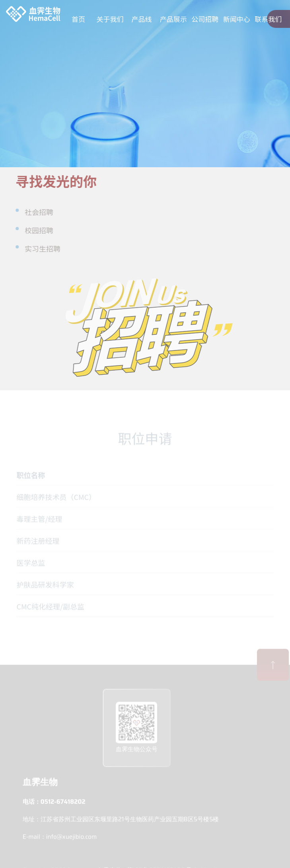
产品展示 (173, 19)
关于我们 (110, 19)
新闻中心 (237, 19)
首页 (78, 19)
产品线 (142, 19)
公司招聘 (205, 19)
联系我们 (268, 19)
